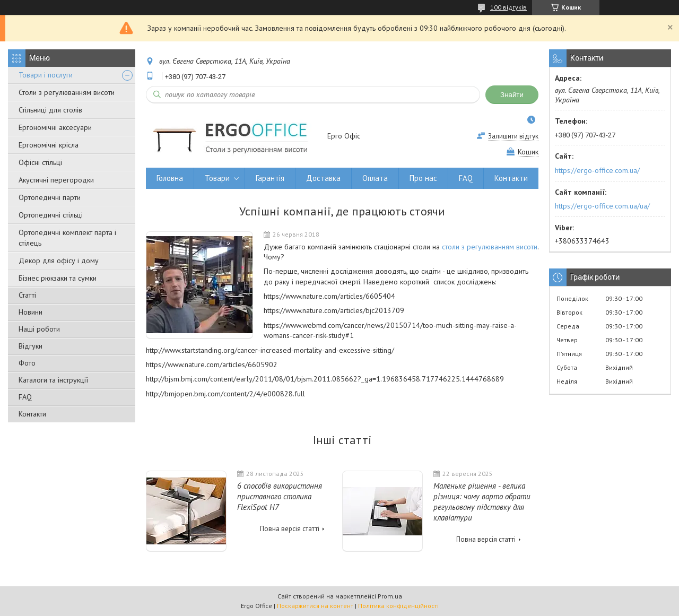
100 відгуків (508, 7)
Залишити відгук (513, 136)
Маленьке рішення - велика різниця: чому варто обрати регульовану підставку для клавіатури (482, 502)
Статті (27, 295)
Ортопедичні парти (50, 197)
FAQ (25, 397)
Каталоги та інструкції (53, 380)
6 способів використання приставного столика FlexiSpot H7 (280, 496)
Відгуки (31, 346)
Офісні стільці (40, 162)
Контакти (32, 414)
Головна (170, 178)
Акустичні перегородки (56, 180)
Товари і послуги (46, 75)
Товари (217, 178)
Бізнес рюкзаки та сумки (58, 278)
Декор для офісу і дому (59, 261)
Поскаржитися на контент (315, 606)
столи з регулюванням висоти (490, 247)
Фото (27, 363)
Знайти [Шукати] (512, 95)
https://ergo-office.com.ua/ (597, 170)
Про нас (423, 178)
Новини (31, 312)
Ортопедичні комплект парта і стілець (67, 238)
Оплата (375, 178)
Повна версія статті (290, 529)
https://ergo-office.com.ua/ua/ (602, 206)
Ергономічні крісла (49, 145)
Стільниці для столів (50, 110)
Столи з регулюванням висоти (67, 92)
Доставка (323, 178)
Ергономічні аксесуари (55, 127)
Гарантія (270, 178)
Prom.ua (390, 596)
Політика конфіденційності (398, 606)
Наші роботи (39, 329)
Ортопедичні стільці (51, 215)
